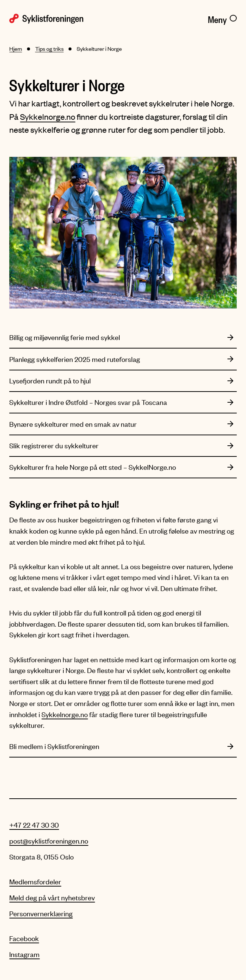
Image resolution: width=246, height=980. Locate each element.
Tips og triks (49, 49)
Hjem (16, 49)
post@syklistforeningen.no (49, 841)
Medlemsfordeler (35, 882)
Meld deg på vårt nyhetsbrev (52, 897)
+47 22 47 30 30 (34, 825)
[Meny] (222, 18)
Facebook (24, 938)
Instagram (24, 954)
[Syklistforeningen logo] (64, 18)
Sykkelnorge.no (48, 117)
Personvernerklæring (41, 913)
